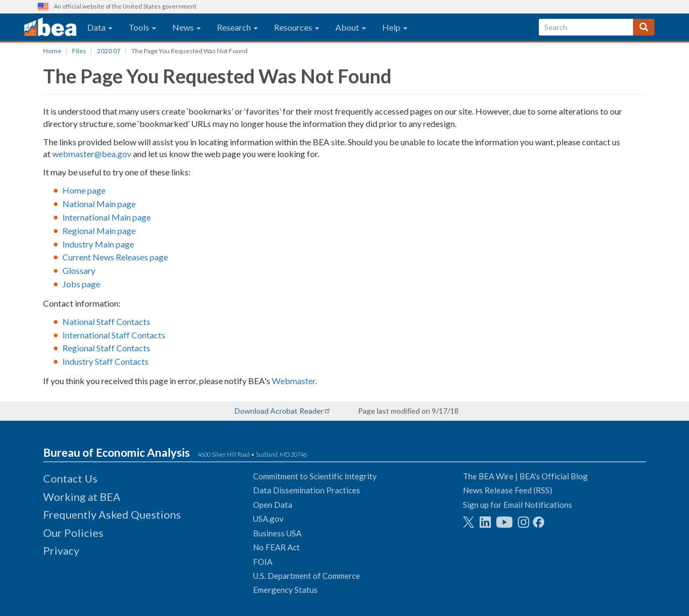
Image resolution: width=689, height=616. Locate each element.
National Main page (99, 204)
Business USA (277, 533)
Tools (142, 27)
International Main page (107, 217)
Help (395, 27)
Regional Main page (99, 231)
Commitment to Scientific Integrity (315, 476)
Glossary (79, 270)
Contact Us (70, 478)
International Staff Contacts (114, 335)
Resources (297, 27)
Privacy (61, 550)
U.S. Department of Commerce (307, 576)
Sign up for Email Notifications (518, 505)
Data (100, 27)
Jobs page (81, 284)
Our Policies (73, 533)
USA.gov (268, 519)
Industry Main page (98, 244)
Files (79, 51)
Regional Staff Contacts (106, 348)
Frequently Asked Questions (112, 514)
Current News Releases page (115, 257)
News (187, 27)
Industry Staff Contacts (106, 361)
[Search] (644, 27)
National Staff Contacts (106, 321)
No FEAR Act (276, 547)
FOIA (263, 562)
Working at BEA (82, 497)
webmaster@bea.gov (92, 154)
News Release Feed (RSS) (508, 490)
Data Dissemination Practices (307, 490)
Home (52, 51)
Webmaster (294, 381)
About (351, 27)
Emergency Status (285, 590)
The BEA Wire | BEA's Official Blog (525, 476)
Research (237, 27)
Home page (84, 190)
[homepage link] (50, 27)
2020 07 (109, 51)
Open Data (273, 505)
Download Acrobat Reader (279, 411)
